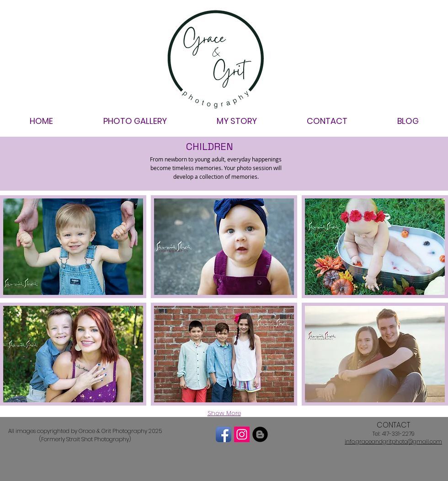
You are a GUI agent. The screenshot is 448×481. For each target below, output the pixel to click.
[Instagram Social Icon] (242, 434)
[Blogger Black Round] (260, 434)
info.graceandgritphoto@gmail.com (393, 441)
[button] (73, 247)
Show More (224, 413)
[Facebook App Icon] (224, 434)
